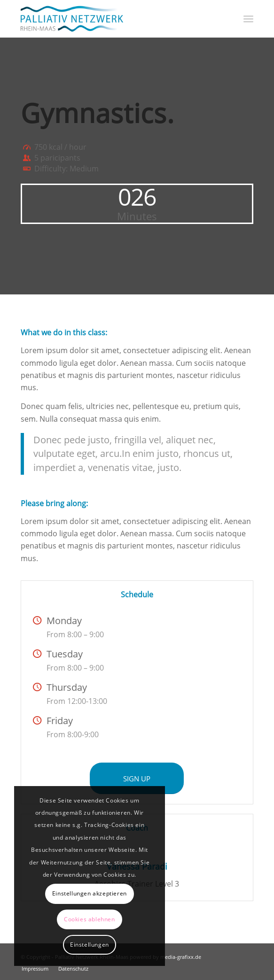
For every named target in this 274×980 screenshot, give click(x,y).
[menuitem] (248, 19)
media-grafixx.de (181, 957)
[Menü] (248, 19)
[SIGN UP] (137, 778)
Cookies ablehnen (90, 919)
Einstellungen (90, 945)
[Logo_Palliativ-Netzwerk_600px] (114, 19)
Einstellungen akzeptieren (90, 893)
